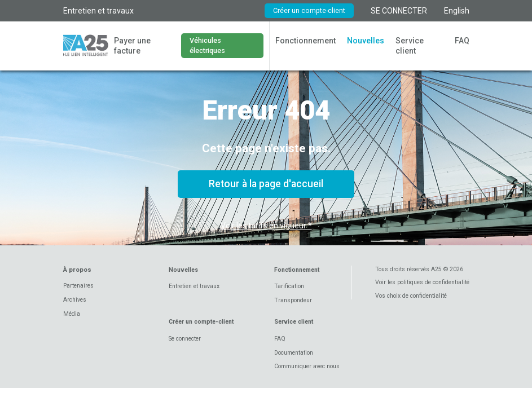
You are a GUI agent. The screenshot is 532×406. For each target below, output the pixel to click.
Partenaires (78, 286)
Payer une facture (132, 46)
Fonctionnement (305, 41)
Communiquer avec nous (307, 366)
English (457, 11)
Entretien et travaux (98, 11)
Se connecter (185, 339)
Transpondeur (293, 300)
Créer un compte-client (309, 10)
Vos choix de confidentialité (411, 296)
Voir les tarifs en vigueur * (266, 226)
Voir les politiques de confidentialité (422, 282)
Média (72, 314)
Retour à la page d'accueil (266, 184)
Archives (75, 300)
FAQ (462, 41)
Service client (410, 46)
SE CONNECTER (399, 11)
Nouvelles (366, 41)
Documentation (294, 353)
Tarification (289, 286)
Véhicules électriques (207, 45)
